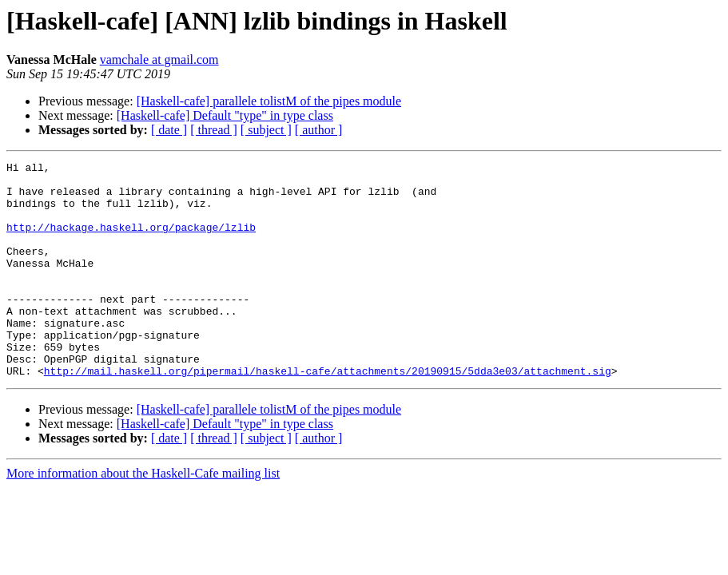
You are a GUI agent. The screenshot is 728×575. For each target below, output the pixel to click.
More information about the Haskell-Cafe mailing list (143, 516)
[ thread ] (214, 130)
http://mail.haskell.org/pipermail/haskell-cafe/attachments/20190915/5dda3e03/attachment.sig (328, 414)
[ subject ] (266, 130)
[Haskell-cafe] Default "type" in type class (225, 115)
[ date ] (169, 130)
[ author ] (319, 130)
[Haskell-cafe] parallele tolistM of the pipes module (269, 101)
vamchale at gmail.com (159, 59)
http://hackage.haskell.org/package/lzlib (131, 241)
